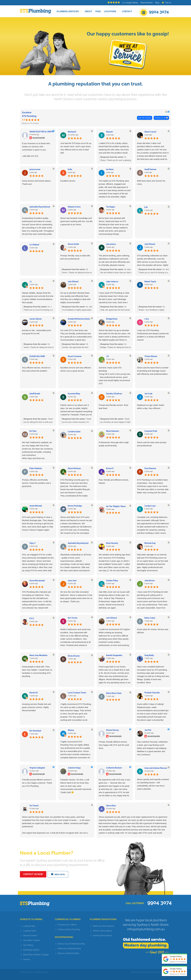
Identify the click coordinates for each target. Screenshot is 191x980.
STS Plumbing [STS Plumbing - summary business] (29, 116)
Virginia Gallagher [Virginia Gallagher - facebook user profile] (37, 768)
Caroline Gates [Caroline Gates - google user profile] (74, 432)
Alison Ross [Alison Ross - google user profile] (111, 806)
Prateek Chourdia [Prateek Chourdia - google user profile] (152, 693)
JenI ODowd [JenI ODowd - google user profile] (150, 244)
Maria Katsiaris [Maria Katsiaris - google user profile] (113, 431)
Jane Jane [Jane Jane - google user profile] (72, 581)
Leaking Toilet (30, 931)
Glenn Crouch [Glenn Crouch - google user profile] (150, 132)
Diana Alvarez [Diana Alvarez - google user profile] (74, 656)
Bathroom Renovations (104, 926)
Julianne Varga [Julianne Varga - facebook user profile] (74, 768)
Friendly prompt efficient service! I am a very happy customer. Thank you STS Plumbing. (37, 783)
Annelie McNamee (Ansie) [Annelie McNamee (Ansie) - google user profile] (79, 319)
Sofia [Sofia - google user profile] (70, 169)
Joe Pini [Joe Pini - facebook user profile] (148, 730)
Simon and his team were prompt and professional (152, 444)
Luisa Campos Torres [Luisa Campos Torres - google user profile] (77, 693)
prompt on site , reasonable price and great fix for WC (36, 332)
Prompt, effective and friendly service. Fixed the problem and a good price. (36, 483)
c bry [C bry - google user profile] (147, 319)
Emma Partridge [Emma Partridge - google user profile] (75, 506)
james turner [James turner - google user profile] (35, 169)
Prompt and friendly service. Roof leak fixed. (113, 407)
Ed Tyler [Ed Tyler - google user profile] (33, 431)
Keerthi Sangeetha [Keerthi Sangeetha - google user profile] (114, 655)
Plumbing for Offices (67, 925)
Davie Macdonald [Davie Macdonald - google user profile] (37, 581)
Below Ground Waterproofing (71, 944)
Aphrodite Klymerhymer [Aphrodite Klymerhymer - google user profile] (40, 207)
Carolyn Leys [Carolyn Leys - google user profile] (150, 506)
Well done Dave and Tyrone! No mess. (151, 182)
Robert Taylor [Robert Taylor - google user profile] (150, 282)
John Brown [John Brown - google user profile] (150, 581)
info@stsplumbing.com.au (146, 929)
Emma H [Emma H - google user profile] (110, 468)
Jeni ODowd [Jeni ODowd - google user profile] (73, 282)
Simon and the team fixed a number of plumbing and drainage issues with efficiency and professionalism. (153, 371)
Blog (157, 3)
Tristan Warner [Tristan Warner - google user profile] (151, 356)
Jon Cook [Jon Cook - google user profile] (148, 394)
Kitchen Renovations (103, 931)
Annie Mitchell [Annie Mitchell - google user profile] (36, 506)
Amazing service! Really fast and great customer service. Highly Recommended (36, 707)
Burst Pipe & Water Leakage (36, 955)
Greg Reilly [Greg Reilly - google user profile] (149, 655)
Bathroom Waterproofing (69, 949)
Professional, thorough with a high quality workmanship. (114, 444)
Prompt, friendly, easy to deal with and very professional (75, 257)
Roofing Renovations (103, 936)
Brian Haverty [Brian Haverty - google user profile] (112, 543)
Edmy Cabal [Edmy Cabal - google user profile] (150, 618)
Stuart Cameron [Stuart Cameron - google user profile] (75, 356)
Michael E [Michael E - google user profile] (72, 132)
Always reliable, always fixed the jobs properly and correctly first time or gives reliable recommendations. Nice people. (38, 298)
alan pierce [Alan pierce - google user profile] (111, 244)
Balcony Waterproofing (69, 953)
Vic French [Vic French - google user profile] (34, 806)
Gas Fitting (28, 945)
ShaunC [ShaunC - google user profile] (110, 132)
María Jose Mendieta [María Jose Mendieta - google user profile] (38, 655)
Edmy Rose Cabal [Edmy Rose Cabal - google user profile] (114, 693)
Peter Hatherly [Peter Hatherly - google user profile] (36, 468)
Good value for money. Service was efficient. (153, 631)
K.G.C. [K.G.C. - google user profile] (32, 618)
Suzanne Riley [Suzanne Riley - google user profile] (74, 394)
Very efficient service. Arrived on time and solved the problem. (36, 369)
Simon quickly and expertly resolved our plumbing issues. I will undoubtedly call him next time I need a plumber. (153, 784)
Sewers (27, 959)
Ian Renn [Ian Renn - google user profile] (110, 169)
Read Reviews (147, 3)
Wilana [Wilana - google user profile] (71, 730)
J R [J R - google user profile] (107, 356)
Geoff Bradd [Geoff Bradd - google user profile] (35, 394)
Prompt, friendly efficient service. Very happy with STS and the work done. (114, 745)
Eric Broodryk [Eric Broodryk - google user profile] (35, 731)
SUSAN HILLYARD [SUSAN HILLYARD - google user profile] (37, 356)
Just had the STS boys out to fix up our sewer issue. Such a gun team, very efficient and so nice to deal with (76, 148)
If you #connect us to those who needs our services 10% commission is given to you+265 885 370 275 (36, 150)
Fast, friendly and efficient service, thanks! (114, 481)
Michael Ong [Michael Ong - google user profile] (150, 543)
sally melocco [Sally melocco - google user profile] (112, 282)
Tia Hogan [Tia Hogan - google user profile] (111, 207)
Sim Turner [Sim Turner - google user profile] (73, 618)
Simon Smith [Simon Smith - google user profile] (73, 244)
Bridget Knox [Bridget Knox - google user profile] (112, 319)
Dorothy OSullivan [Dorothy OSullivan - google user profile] (114, 394)
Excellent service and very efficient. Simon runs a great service (76, 369)
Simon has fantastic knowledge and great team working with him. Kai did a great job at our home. (76, 221)
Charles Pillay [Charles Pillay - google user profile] (112, 581)
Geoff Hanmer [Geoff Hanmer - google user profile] (150, 169)
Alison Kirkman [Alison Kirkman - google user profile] (74, 468)
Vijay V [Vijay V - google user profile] (32, 543)
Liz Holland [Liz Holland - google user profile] (34, 245)
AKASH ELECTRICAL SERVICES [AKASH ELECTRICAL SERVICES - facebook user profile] (43, 132)
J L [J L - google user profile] (31, 282)
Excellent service (68, 181)
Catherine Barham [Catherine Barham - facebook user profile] (114, 768)
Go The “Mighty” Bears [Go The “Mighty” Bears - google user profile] (116, 506)
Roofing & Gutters (31, 950)
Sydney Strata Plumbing (69, 929)
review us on (160, 118)
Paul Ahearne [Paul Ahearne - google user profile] (150, 468)
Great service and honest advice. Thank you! (37, 182)
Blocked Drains (30, 936)
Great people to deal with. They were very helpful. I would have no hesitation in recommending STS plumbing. (37, 671)
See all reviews (145, 118)
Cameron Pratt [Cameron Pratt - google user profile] (151, 431)
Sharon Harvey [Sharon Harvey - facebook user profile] (112, 730)
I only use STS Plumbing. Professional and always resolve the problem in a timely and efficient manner (153, 335)
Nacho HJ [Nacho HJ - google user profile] (34, 693)
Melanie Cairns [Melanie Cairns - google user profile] (74, 207)
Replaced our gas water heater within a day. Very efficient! (151, 407)
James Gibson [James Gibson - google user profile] (36, 319)
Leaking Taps (29, 926)
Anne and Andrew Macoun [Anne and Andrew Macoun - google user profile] (156, 768)
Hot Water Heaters (32, 940)
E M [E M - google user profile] (146, 207)
